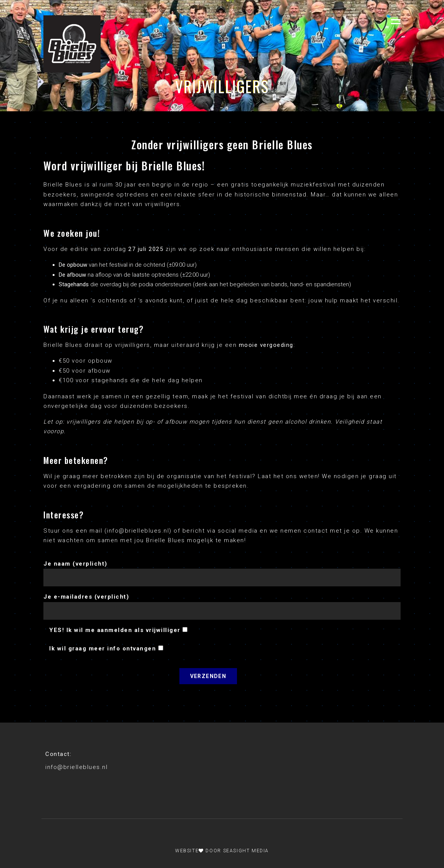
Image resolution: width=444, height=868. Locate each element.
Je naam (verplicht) (222, 569)
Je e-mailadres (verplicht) (222, 602)
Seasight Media (246, 851)
